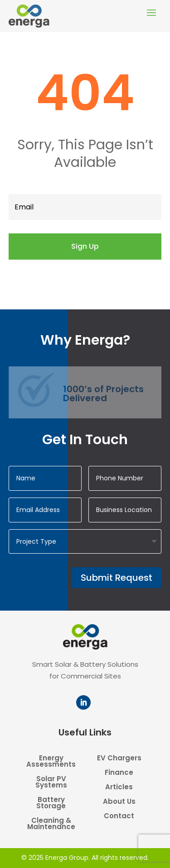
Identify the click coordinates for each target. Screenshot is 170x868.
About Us (119, 802)
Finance (119, 773)
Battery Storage (51, 804)
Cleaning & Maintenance (51, 824)
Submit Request (117, 578)
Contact (119, 817)
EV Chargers (119, 759)
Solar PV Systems (51, 783)
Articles (119, 788)
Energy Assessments (51, 762)
